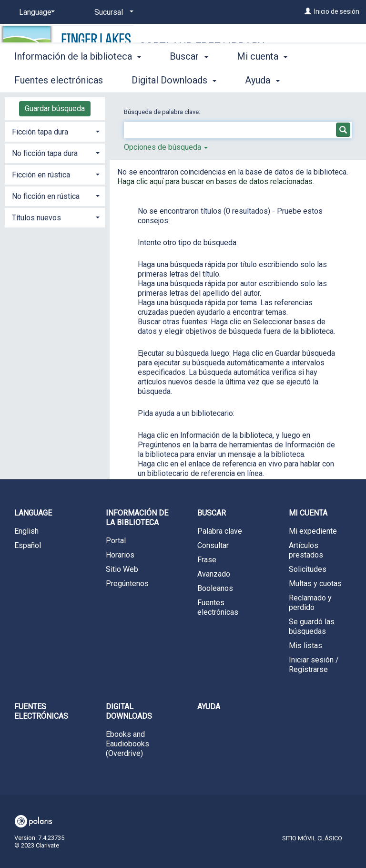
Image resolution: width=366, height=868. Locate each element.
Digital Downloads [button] (129, 711)
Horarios (120, 555)
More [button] (256, 80)
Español (28, 545)
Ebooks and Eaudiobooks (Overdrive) (127, 744)
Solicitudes (308, 569)
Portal (116, 541)
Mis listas (305, 646)
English (26, 531)
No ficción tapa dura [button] (45, 153)
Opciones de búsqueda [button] (166, 147)
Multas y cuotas (315, 584)
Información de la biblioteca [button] (78, 79)
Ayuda (209, 707)
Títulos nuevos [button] (36, 218)
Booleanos (215, 588)
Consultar (213, 545)
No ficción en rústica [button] (46, 196)
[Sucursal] (112, 12)
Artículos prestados (306, 550)
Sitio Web (122, 569)
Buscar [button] (189, 79)
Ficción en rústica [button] (41, 175)
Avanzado (214, 574)
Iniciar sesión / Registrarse (314, 665)
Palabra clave (220, 531)
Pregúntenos (127, 584)
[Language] (35, 12)
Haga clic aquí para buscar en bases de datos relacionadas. (216, 181)
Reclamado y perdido (310, 603)
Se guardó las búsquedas (312, 626)
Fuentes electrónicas (218, 607)
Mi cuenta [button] (308, 513)
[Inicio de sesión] (308, 11)
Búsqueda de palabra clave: (163, 112)
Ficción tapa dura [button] (40, 132)
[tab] (55, 131)
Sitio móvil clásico (312, 838)
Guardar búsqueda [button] (55, 108)
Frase (207, 560)
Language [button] (33, 513)
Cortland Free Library (202, 46)
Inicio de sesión (337, 11)
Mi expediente (313, 531)
